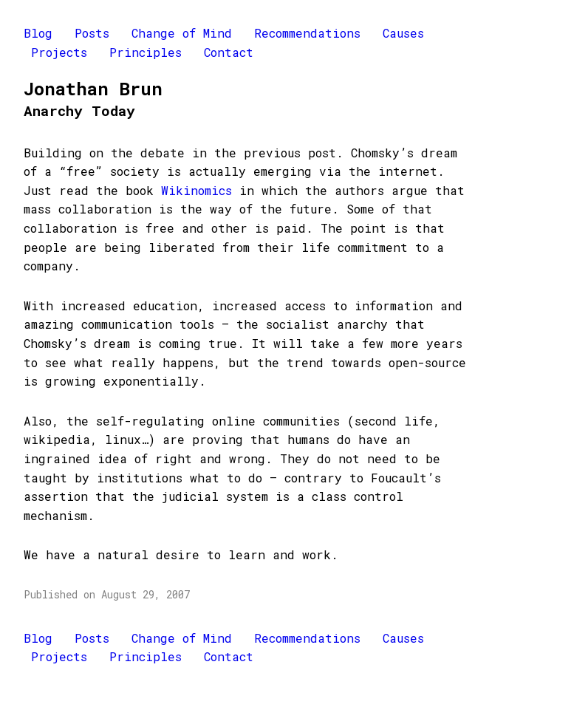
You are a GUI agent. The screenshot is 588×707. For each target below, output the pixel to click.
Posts (92, 33)
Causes (403, 33)
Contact (229, 52)
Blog (38, 33)
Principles (146, 52)
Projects (59, 52)
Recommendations (307, 33)
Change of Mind (182, 33)
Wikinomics (196, 190)
